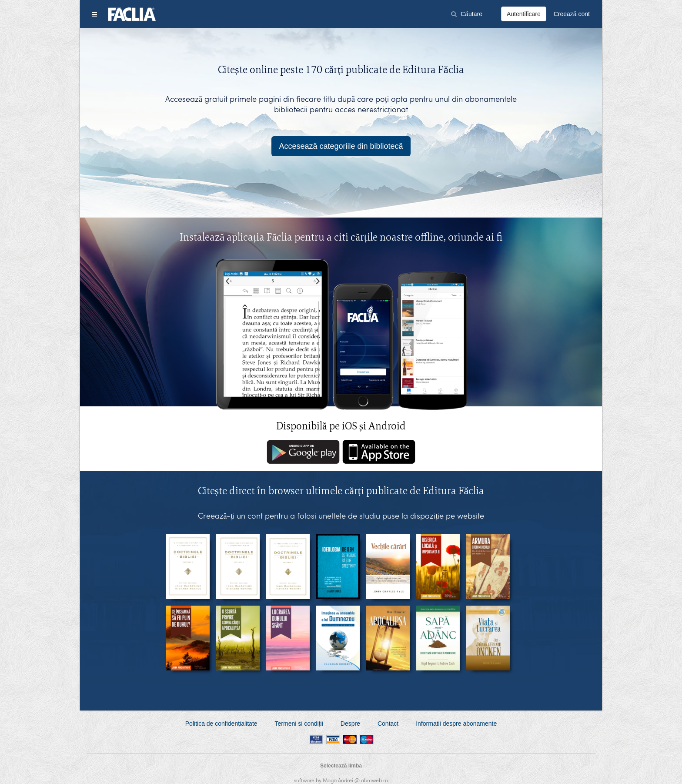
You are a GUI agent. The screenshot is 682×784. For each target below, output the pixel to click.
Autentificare (524, 14)
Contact (388, 724)
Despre (350, 724)
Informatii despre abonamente (456, 724)
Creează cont (572, 14)
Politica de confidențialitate (221, 724)
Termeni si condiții (299, 724)
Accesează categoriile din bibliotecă (341, 146)
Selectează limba (341, 766)
